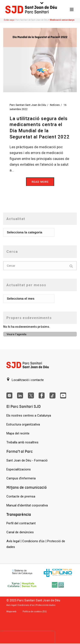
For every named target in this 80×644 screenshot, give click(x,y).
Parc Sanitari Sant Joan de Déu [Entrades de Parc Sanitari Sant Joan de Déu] (28, 105)
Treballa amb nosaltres (22, 442)
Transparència (19, 514)
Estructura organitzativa (23, 424)
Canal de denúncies (20, 532)
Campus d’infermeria (21, 478)
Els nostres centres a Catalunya (29, 415)
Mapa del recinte (18, 433)
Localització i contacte (25, 380)
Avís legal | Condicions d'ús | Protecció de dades (36, 544)
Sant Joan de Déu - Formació (27, 460)
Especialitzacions (19, 469)
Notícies (55, 105)
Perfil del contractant (21, 523)
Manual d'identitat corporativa (27, 505)
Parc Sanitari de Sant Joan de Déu (32, 20)
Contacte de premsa (21, 496)
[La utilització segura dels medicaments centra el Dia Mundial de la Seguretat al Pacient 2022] (40, 60)
